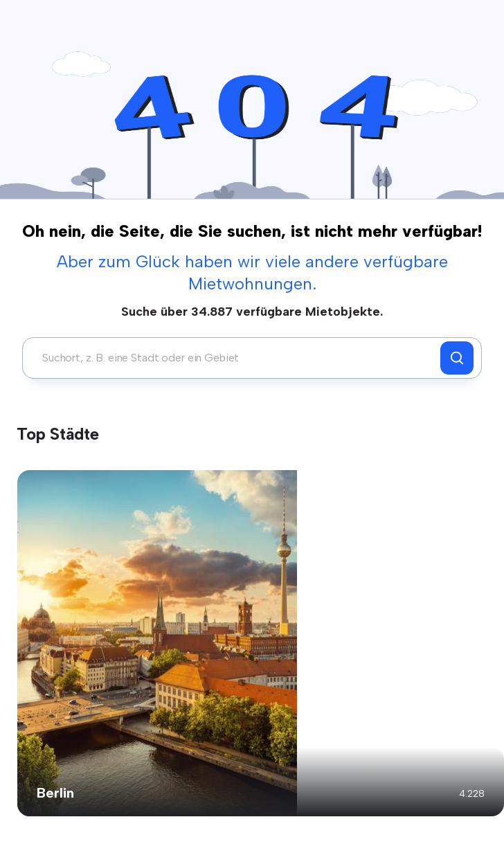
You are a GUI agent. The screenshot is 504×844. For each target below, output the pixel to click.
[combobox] (235, 358)
